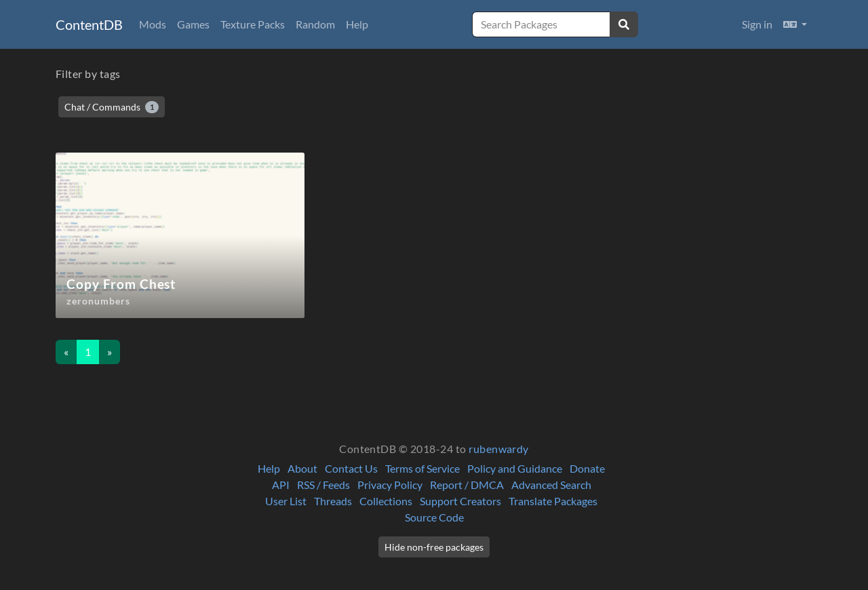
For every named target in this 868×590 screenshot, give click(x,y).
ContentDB (89, 24)
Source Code (434, 517)
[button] (795, 24)
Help (357, 24)
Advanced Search (551, 485)
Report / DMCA (467, 485)
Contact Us (351, 468)
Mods (153, 24)
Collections (386, 501)
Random (315, 24)
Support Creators (460, 501)
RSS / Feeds (323, 485)
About (302, 468)
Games (193, 24)
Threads (333, 501)
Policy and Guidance (515, 468)
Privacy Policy (390, 485)
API (281, 485)
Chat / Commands (112, 107)
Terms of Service (422, 468)
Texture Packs (253, 24)
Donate (587, 468)
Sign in (757, 24)
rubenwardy (499, 449)
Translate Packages (553, 501)
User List (286, 501)
